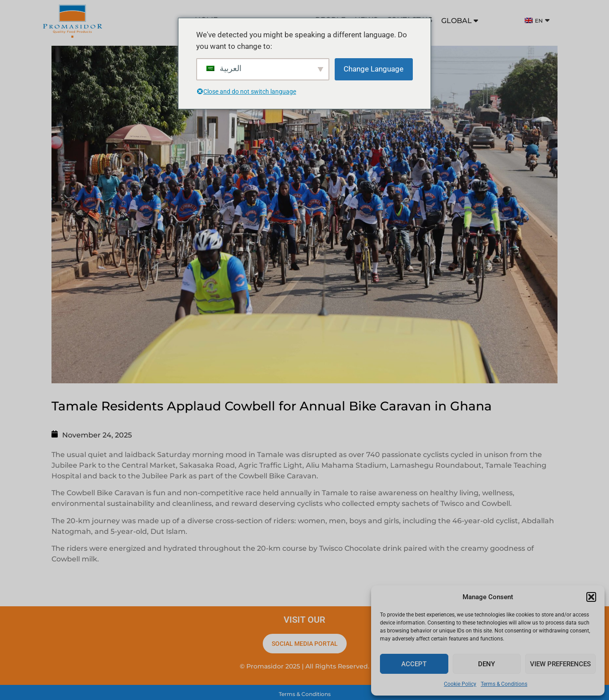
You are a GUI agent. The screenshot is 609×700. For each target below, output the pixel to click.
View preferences (560, 664)
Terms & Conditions (504, 684)
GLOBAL (460, 21)
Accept (414, 664)
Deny (486, 664)
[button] (591, 597)
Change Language (374, 69)
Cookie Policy (460, 684)
